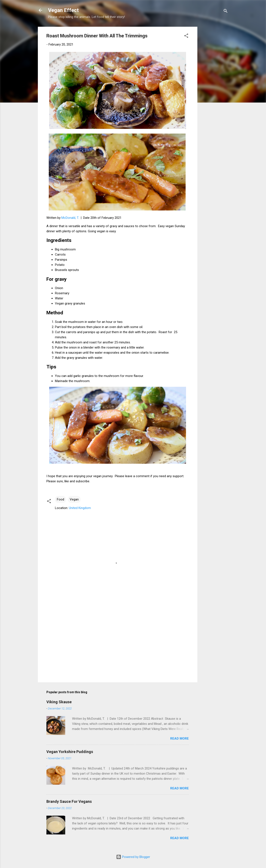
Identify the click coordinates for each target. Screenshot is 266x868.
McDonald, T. (70, 218)
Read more (180, 739)
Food (61, 499)
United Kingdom (80, 508)
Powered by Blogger (133, 857)
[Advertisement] (214, 91)
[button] (186, 36)
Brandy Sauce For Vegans (69, 801)
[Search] (226, 12)
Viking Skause (59, 702)
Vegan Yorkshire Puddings (70, 752)
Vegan (74, 499)
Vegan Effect (63, 10)
